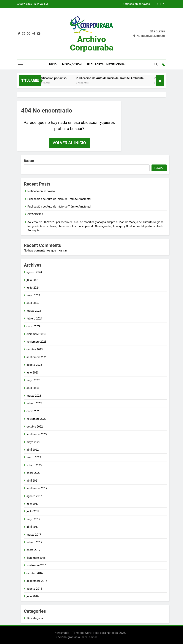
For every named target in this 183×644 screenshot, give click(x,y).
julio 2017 (33, 504)
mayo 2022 (33, 442)
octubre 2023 (35, 349)
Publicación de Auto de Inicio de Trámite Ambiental (115, 78)
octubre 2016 (35, 573)
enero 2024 (33, 326)
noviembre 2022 (36, 419)
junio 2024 (33, 288)
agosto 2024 (34, 272)
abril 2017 (33, 527)
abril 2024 (33, 303)
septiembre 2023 (37, 357)
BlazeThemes (89, 637)
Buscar (29, 161)
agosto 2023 (34, 365)
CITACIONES (35, 214)
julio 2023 (33, 373)
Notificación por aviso (136, 4)
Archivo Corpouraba (92, 43)
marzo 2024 (34, 311)
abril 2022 (33, 450)
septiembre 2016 (37, 581)
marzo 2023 (34, 396)
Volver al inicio (69, 143)
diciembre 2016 (36, 558)
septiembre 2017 (37, 488)
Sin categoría (35, 618)
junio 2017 (33, 511)
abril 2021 (33, 481)
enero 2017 (33, 550)
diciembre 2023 (36, 334)
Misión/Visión (72, 64)
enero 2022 (33, 473)
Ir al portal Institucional (107, 64)
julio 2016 (33, 596)
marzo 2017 (34, 535)
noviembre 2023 (36, 342)
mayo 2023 (33, 380)
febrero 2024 (34, 319)
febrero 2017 (34, 542)
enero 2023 (33, 411)
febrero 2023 (34, 403)
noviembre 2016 (36, 565)
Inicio (52, 64)
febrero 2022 (34, 465)
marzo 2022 (34, 457)
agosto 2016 (34, 589)
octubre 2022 (35, 427)
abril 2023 (33, 388)
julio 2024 (33, 280)
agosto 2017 (34, 496)
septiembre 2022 (37, 434)
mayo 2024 (33, 295)
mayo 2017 (33, 519)
